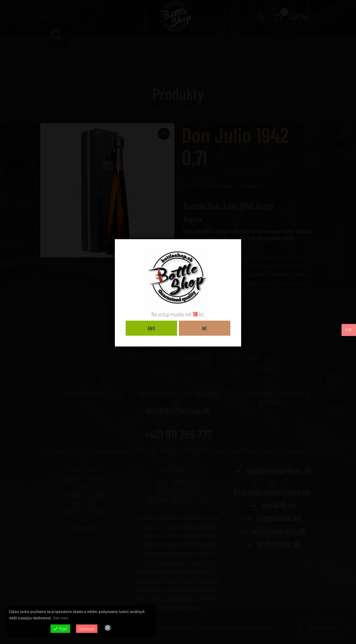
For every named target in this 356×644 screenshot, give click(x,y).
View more (61, 618)
